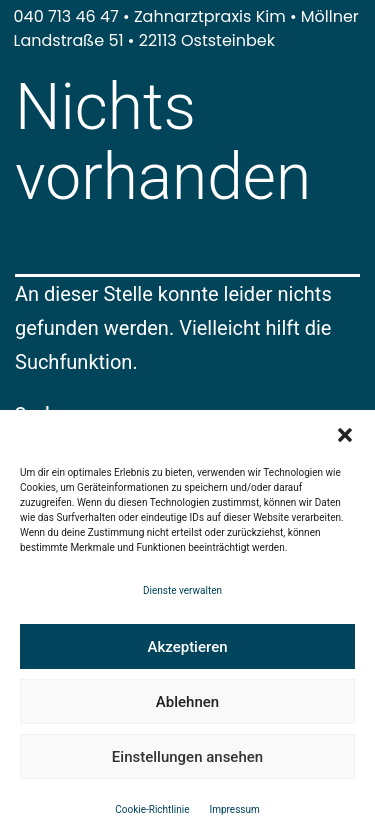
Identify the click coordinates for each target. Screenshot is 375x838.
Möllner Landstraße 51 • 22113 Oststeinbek (186, 28)
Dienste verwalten (182, 590)
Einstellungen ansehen (187, 757)
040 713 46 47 (66, 16)
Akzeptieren (187, 647)
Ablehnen (187, 702)
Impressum (234, 809)
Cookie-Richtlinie (152, 809)
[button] (345, 435)
